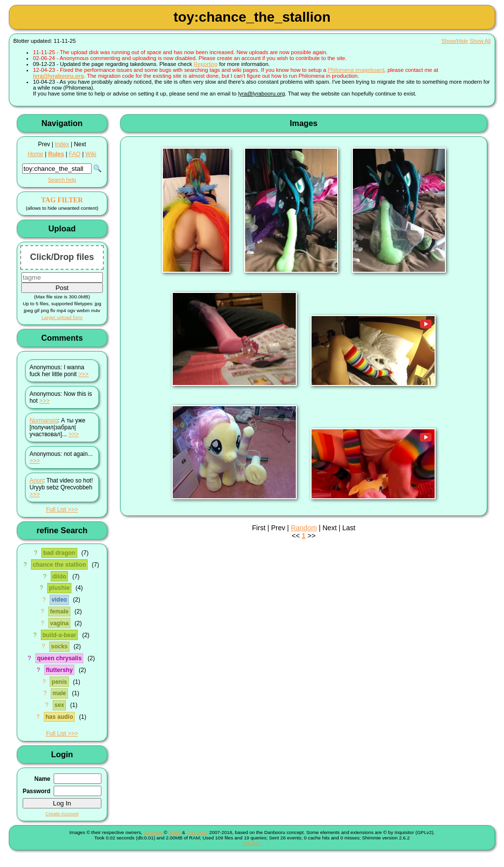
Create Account (62, 814)
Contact (252, 843)
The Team (197, 832)
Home (35, 154)
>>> (83, 374)
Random (304, 528)
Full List (56, 510)
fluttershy (59, 670)
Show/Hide (455, 41)
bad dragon (59, 553)
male (59, 693)
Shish (175, 832)
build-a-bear (59, 635)
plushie (59, 588)
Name (42, 779)
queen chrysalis (59, 658)
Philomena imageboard (356, 70)
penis (59, 682)
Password (36, 791)
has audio (59, 717)
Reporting (206, 64)
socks (59, 646)
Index (62, 144)
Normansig (44, 420)
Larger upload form (62, 317)
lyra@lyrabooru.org (59, 76)
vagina (59, 623)
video (59, 600)
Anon (36, 481)
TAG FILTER (62, 200)
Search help (62, 180)
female (59, 611)
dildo (59, 577)
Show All (480, 41)
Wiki (91, 154)
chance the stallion (59, 565)
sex (59, 705)
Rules (56, 154)
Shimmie (153, 832)
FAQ (75, 154)
